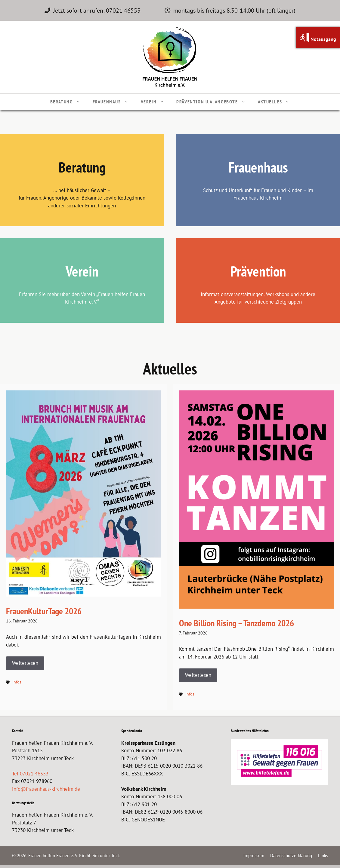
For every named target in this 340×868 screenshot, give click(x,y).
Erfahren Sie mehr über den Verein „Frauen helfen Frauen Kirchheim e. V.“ (82, 298)
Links (323, 856)
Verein (156, 102)
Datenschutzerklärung (291, 856)
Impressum (254, 856)
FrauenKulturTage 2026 (44, 611)
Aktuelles (277, 102)
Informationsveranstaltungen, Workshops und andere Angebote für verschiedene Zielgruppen (258, 298)
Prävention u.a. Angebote (214, 102)
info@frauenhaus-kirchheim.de (46, 789)
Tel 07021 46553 (30, 774)
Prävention (258, 271)
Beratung (68, 102)
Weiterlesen (25, 663)
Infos (17, 682)
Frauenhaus (114, 102)
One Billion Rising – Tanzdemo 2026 (236, 623)
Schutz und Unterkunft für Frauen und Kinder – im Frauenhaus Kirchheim (258, 194)
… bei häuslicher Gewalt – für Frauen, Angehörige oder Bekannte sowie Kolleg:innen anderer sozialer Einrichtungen (82, 198)
